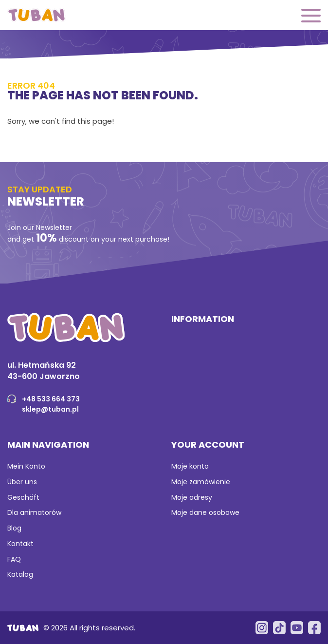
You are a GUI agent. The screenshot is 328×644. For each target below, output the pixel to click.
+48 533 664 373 (51, 399)
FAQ (14, 559)
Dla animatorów (34, 512)
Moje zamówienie (201, 482)
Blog (14, 528)
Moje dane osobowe (205, 512)
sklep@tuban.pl (50, 409)
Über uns (22, 482)
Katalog (20, 574)
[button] (311, 16)
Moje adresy (192, 497)
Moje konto (190, 466)
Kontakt (20, 544)
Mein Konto (26, 466)
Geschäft (23, 497)
